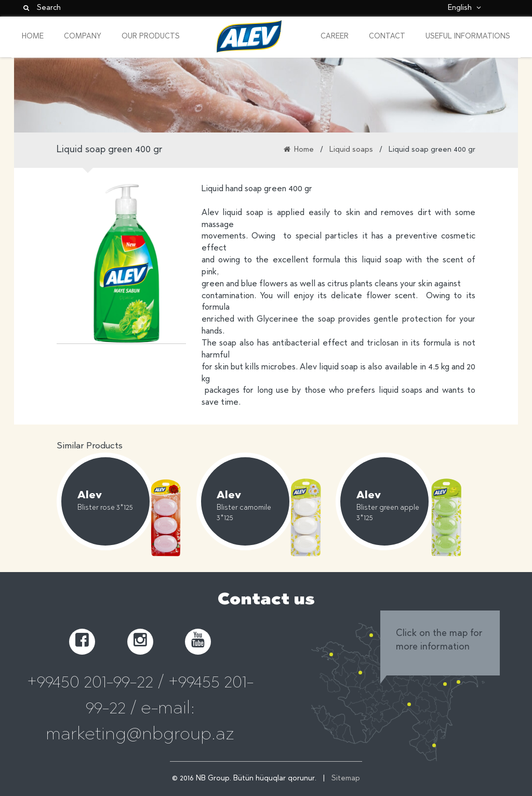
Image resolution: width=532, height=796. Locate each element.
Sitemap (346, 779)
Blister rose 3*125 (105, 508)
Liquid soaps (351, 150)
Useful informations (468, 37)
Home (33, 37)
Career (335, 37)
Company (83, 37)
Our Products (151, 37)
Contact (387, 37)
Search (41, 8)
